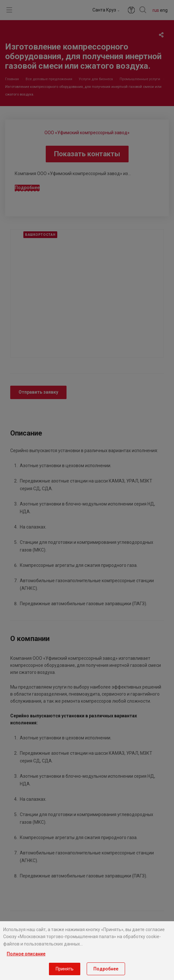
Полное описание (26, 954)
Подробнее (106, 969)
